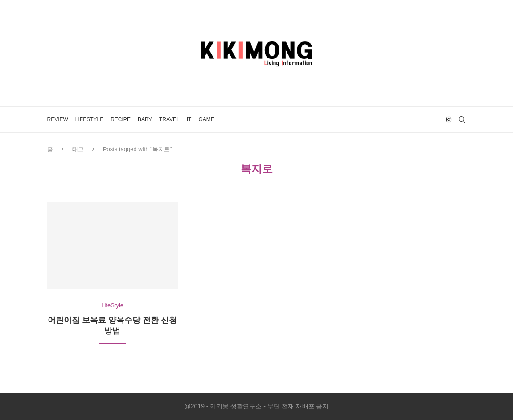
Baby (145, 119)
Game (206, 119)
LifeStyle (89, 119)
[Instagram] (449, 119)
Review (58, 119)
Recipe (121, 119)
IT (189, 119)
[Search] (462, 119)
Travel (169, 119)
